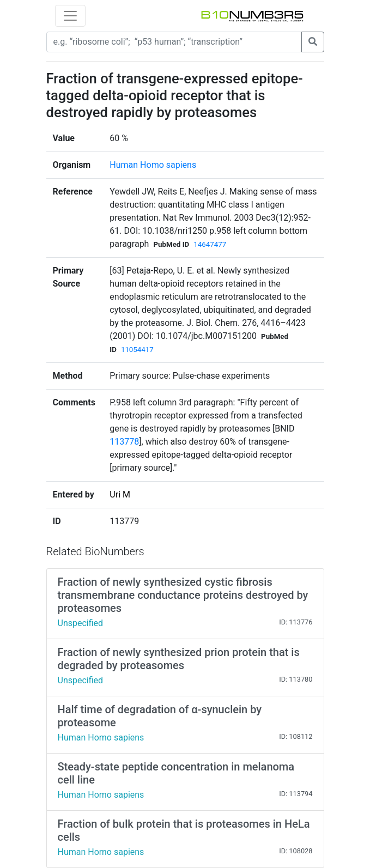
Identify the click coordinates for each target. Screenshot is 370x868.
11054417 (137, 350)
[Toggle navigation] (70, 16)
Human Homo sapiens (153, 165)
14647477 (210, 244)
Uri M (120, 494)
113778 (124, 442)
